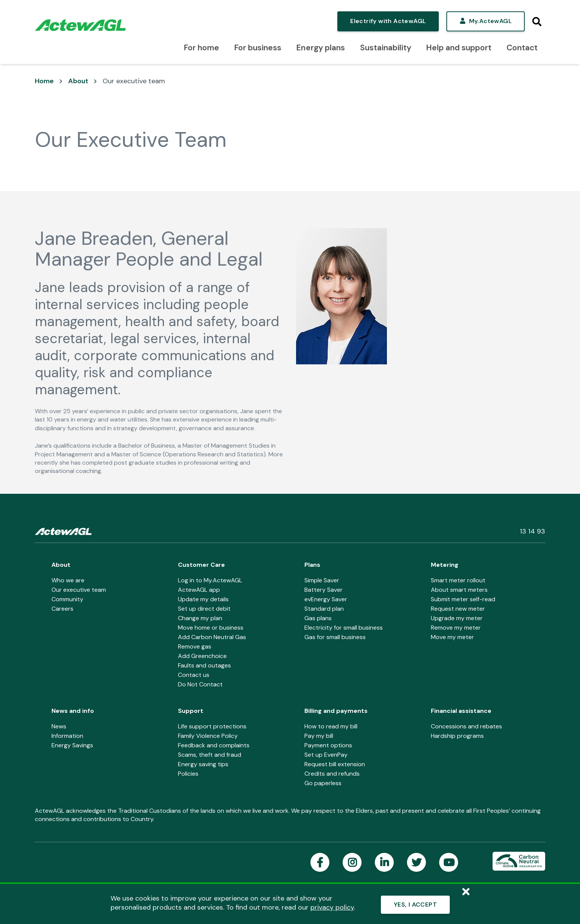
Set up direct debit (204, 609)
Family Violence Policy (208, 736)
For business (258, 48)
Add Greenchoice (202, 656)
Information (67, 736)
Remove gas (195, 646)
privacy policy (332, 907)
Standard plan (324, 609)
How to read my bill (331, 726)
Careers (62, 609)
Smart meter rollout (458, 580)
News (59, 726)
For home (202, 48)
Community (67, 599)
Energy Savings (72, 745)
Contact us (194, 675)
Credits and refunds (332, 774)
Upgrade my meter (457, 618)
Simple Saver (322, 580)
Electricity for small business (344, 628)
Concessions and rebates (466, 726)
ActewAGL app (199, 590)
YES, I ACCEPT (415, 905)
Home (44, 81)
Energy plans (320, 48)
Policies (188, 774)
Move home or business (211, 628)
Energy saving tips (203, 764)
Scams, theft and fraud (210, 755)
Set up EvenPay (326, 755)
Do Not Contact (200, 684)
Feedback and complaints (214, 745)
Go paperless (323, 783)
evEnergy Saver (326, 599)
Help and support (459, 48)
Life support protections (212, 726)
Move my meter (452, 637)
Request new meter (458, 609)
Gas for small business (335, 637)
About (78, 81)
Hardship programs (457, 736)
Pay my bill (319, 736)
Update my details (203, 599)
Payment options (328, 745)
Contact (522, 48)
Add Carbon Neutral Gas (212, 637)
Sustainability (386, 48)
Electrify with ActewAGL (388, 21)
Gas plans (318, 618)
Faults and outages (204, 665)
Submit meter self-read (463, 599)
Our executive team (134, 81)
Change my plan (200, 618)
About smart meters (459, 590)
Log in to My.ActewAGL (210, 580)
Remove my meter (456, 628)
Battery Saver (324, 590)
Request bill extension (335, 764)
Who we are (68, 580)
